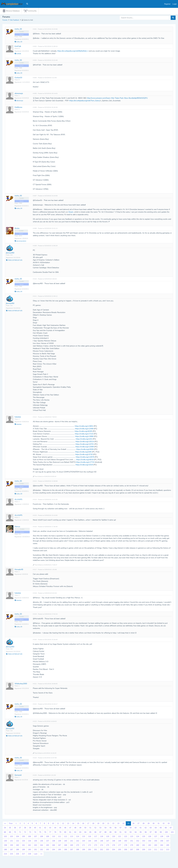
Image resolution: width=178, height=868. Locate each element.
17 (88, 824)
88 (105, 833)
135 (35, 841)
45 (60, 828)
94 (136, 833)
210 (150, 850)
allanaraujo (19, 94)
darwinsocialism (20, 242)
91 (121, 833)
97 (151, 833)
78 (55, 833)
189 (23, 850)
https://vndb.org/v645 (83, 452)
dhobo (17, 229)
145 (95, 841)
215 (11, 854)
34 (5, 828)
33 (169, 824)
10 (53, 824)
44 (55, 828)
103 (11, 837)
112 (65, 837)
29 (148, 824)
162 (29, 846)
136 (41, 841)
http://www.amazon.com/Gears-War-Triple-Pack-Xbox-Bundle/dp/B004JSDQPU (117, 99)
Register (167, 4)
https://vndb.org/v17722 (85, 463)
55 (110, 828)
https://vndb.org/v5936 (85, 450)
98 (156, 833)
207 (132, 850)
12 (63, 824)
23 (118, 824)
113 (71, 837)
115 (83, 837)
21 (108, 824)
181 (144, 846)
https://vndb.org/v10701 (85, 445)
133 (23, 841)
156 (162, 841)
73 (30, 833)
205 (120, 850)
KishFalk (18, 47)
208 (138, 850)
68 (5, 833)
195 (59, 850)
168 (65, 846)
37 (20, 828)
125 (144, 837)
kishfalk (18, 54)
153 (144, 841)
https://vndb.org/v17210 (84, 434)
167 (59, 846)
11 (58, 824)
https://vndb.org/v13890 (84, 437)
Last (36, 854)
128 (162, 837)
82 (75, 833)
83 (80, 833)
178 (126, 846)
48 (75, 828)
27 (138, 824)
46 (65, 828)
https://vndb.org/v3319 (84, 465)
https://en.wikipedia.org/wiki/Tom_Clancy (85, 101)
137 (47, 841)
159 (11, 846)
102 (5, 837)
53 (100, 828)
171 (83, 846)
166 (53, 846)
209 (144, 850)
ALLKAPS (18, 500)
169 (71, 846)
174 (102, 846)
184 (162, 846)
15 (78, 824)
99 (161, 833)
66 (166, 828)
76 (45, 833)
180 (138, 846)
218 (29, 854)
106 (29, 837)
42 (45, 828)
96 (146, 833)
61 (141, 828)
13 (68, 824)
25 (128, 824)
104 (17, 837)
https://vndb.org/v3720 (84, 455)
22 (113, 824)
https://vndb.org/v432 (84, 440)
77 (50, 833)
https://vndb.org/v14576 (85, 458)
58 (126, 828)
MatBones (18, 108)
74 (35, 833)
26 (133, 824)
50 (85, 828)
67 (171, 828)
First (11, 824)
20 (103, 824)
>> (41, 854)
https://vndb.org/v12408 (84, 429)
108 (41, 837)
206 (126, 850)
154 (150, 841)
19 (98, 824)
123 (132, 837)
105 (23, 837)
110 (53, 837)
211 (156, 850)
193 (47, 850)
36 (15, 828)
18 (93, 824)
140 (65, 841)
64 (156, 828)
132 (17, 841)
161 (23, 846)
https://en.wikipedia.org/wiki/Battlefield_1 (73, 52)
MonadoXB (19, 570)
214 (5, 854)
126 (150, 837)
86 (95, 833)
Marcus (17, 527)
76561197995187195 (14, 261)
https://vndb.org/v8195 (83, 432)
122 (126, 837)
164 (41, 846)
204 (114, 850)
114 (77, 837)
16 (83, 824)
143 (83, 841)
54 (105, 828)
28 (143, 824)
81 (70, 833)
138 (53, 841)
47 (70, 828)
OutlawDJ (18, 78)
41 (40, 828)
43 (50, 828)
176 (114, 846)
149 (120, 841)
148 (114, 841)
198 (77, 850)
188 (17, 850)
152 (138, 841)
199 (83, 850)
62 (146, 828)
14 (73, 824)
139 (59, 841)
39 (30, 828)
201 (95, 850)
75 (40, 833)
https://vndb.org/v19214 (85, 442)
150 (126, 841)
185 (168, 846)
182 (150, 846)
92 (126, 833)
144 (89, 841)
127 (156, 837)
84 (85, 833)
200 (89, 850)
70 (15, 833)
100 (166, 833)
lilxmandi (18, 776)
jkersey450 (10, 253)
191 (35, 850)
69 (10, 833)
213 (168, 850)
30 (153, 824)
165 (47, 846)
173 (95, 846)
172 (89, 846)
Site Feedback (15, 21)
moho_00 (18, 30)
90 (115, 833)
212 (162, 850)
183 (156, 846)
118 (102, 837)
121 (120, 837)
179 (132, 846)
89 (110, 833)
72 (25, 833)
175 (108, 846)
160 (17, 846)
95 (141, 833)
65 (161, 828)
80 (65, 833)
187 (11, 850)
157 (168, 841)
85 (90, 833)
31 (159, 824)
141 (71, 841)
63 (151, 828)
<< (5, 824)
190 (29, 850)
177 (120, 846)
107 (35, 837)
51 (90, 828)
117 (95, 837)
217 (23, 854)
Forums (5, 21)
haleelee (18, 418)
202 (102, 850)
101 (172, 833)
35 (10, 828)
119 (108, 837)
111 (59, 837)
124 (138, 837)
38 (25, 828)
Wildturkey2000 (21, 684)
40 (35, 828)
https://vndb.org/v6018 (85, 460)
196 (65, 850)
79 (60, 833)
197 (71, 850)
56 (115, 828)
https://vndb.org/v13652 (84, 427)
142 (77, 841)
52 (95, 828)
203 (108, 850)
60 (136, 828)
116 (89, 837)
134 (29, 841)
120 (114, 837)
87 (100, 833)
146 (102, 841)
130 (5, 841)
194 (53, 850)
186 (5, 850)
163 (35, 846)
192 (41, 850)
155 (156, 841)
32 (164, 824)
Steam (71, 212)
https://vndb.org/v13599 (85, 447)
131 (11, 841)
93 (131, 833)
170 (77, 846)
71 (20, 833)
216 (17, 854)
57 (121, 828)
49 (80, 828)
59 (131, 828)
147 (108, 841)
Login (175, 4)
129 (168, 837)
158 (5, 846)
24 (123, 824)
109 (47, 837)
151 (132, 841)
